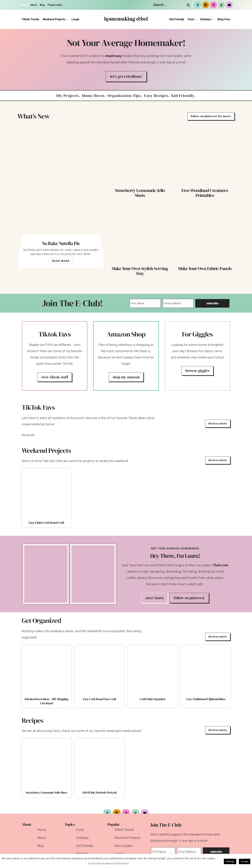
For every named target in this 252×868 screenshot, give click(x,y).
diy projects (68, 96)
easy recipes (156, 96)
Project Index (55, 5)
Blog (42, 5)
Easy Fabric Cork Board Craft (46, 523)
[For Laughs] (197, 356)
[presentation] (61, 184)
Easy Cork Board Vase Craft (100, 699)
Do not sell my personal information (108, 863)
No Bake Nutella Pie (61, 243)
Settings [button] (230, 861)
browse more (218, 423)
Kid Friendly (177, 19)
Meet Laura (155, 598)
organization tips (124, 96)
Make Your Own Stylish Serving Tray (140, 271)
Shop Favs (224, 19)
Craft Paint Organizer (153, 699)
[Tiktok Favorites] (55, 356)
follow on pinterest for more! (211, 116)
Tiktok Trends (31, 19)
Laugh (75, 19)
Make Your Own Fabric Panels (205, 268)
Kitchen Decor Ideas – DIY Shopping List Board (46, 701)
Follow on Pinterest (189, 598)
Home (24, 5)
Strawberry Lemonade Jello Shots (140, 193)
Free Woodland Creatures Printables (205, 193)
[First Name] (146, 303)
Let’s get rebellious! (126, 76)
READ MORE (62, 261)
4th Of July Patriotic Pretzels (99, 793)
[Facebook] (198, 5)
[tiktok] (221, 5)
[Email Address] (179, 303)
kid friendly (183, 96)
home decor (93, 96)
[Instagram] (206, 5)
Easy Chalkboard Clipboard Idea (206, 699)
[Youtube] (229, 5)
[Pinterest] (213, 5)
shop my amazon (126, 377)
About (34, 5)
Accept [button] (245, 861)
